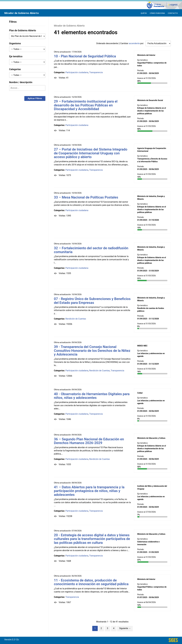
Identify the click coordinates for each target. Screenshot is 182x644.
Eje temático (16, 56)
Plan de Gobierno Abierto (23, 30)
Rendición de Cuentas (76, 319)
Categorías (15, 69)
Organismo (15, 43)
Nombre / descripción (21, 82)
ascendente (134, 43)
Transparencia (96, 72)
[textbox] (27, 88)
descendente (112, 43)
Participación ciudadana (77, 72)
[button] (35, 98)
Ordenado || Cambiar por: (120, 43)
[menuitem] (144, 13)
